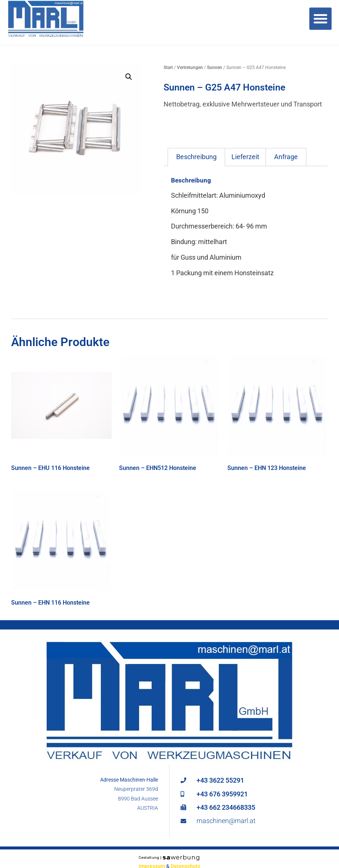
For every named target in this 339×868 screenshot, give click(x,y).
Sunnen (215, 68)
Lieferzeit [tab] (245, 157)
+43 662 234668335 (226, 807)
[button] (129, 77)
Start (168, 68)
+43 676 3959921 (222, 794)
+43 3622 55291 (220, 780)
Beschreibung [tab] (196, 157)
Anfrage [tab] (286, 157)
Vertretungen (190, 68)
